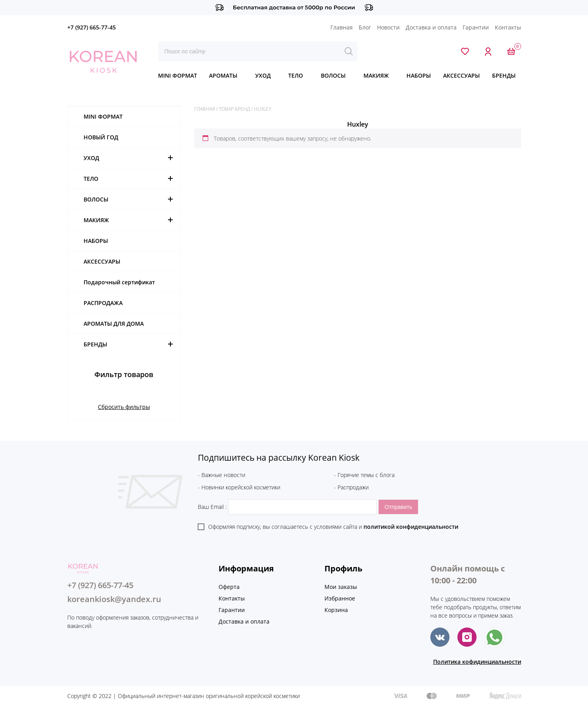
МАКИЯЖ (376, 75)
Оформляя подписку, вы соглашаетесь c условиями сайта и (333, 527)
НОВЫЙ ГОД (101, 137)
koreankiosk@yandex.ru (114, 599)
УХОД (263, 75)
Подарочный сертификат (119, 282)
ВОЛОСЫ (333, 75)
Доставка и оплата (431, 27)
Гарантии (476, 27)
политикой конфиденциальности (411, 527)
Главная (342, 27)
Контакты (508, 27)
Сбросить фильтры (124, 407)
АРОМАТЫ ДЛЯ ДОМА (114, 324)
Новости (388, 27)
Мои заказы (341, 587)
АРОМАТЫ (223, 75)
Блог (365, 27)
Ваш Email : (288, 507)
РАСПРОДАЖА (103, 303)
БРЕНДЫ (504, 75)
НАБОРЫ (419, 75)
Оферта (229, 587)
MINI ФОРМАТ (178, 75)
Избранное (340, 598)
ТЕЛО (296, 75)
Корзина (336, 610)
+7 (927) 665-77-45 (92, 27)
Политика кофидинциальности (477, 662)
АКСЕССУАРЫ (461, 75)
